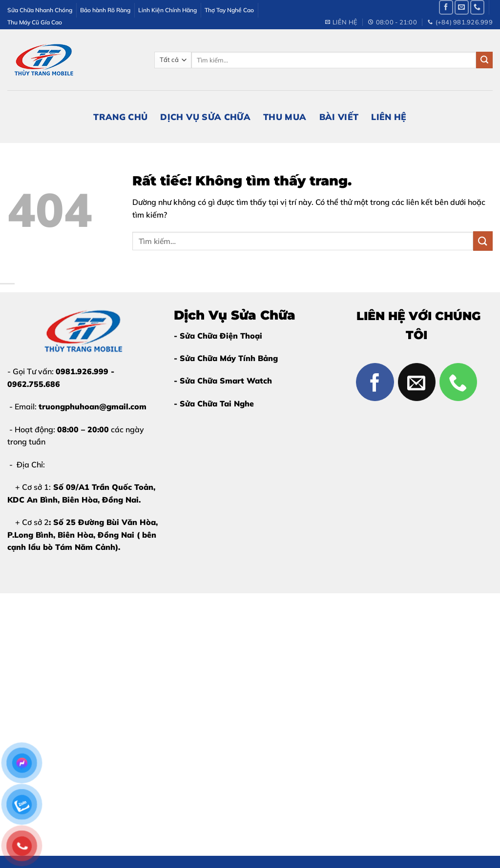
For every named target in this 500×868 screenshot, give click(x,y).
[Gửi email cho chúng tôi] (462, 7)
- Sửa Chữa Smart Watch (223, 381)
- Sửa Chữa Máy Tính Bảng (226, 358)
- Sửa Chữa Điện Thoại (218, 336)
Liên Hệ (389, 117)
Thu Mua (285, 117)
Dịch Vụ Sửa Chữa (205, 117)
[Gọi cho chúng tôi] (477, 7)
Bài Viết (339, 117)
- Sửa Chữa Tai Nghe (214, 404)
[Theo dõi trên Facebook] (446, 7)
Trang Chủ (120, 117)
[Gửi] (484, 60)
